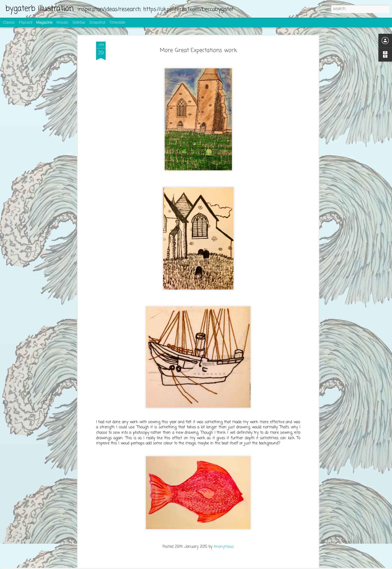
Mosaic (62, 22)
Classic (9, 22)
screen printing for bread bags (171, 501)
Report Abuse (229, 565)
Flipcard (26, 22)
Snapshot (97, 22)
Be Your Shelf (154, 376)
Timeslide (117, 22)
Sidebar (79, 22)
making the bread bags (164, 439)
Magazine (45, 22)
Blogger (213, 565)
